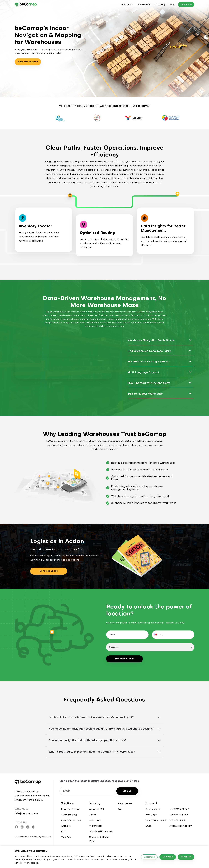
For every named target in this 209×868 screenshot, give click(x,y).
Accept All (186, 857)
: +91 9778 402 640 (179, 809)
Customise (149, 857)
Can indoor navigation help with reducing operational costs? (88, 740)
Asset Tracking (69, 815)
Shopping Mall (97, 809)
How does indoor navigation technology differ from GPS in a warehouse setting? (101, 729)
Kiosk (64, 832)
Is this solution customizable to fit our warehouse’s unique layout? (91, 717)
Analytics (66, 826)
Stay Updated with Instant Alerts (149, 383)
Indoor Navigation (71, 809)
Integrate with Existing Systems (148, 362)
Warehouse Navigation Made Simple (151, 341)
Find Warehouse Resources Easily (149, 351)
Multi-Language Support (143, 373)
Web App (66, 837)
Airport (93, 815)
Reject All (168, 857)
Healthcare (95, 820)
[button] (127, 5)
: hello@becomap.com (181, 826)
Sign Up (127, 791)
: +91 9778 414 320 (179, 820)
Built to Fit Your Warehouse (145, 394)
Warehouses (96, 826)
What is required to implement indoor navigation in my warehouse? (92, 752)
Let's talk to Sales (28, 62)
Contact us (186, 5)
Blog (172, 5)
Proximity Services (71, 820)
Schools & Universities (101, 832)
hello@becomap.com (26, 814)
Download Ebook (49, 571)
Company (160, 5)
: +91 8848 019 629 (179, 815)
